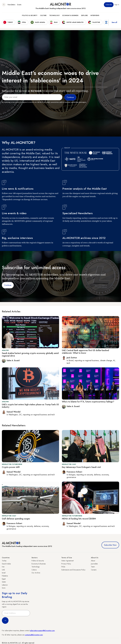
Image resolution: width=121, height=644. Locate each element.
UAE (3, 570)
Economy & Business (70, 15)
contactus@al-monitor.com (34, 635)
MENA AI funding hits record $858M (79, 519)
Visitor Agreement (67, 561)
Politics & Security (30, 15)
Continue (8, 285)
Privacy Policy (66, 564)
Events (19, 5)
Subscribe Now (110, 545)
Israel (4, 573)
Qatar (4, 582)
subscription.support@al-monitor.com (42, 631)
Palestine (5, 576)
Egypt (4, 579)
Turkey (4, 561)
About (93, 561)
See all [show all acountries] (114, 22)
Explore (84, 15)
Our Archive (36, 573)
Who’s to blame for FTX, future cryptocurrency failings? (88, 402)
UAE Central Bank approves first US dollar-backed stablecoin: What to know (85, 352)
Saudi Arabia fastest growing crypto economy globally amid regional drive (30, 355)
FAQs (63, 567)
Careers (94, 570)
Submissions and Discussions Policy (73, 570)
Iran (3, 567)
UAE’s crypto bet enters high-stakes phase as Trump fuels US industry (30, 406)
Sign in (117, 5)
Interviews (95, 15)
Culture (43, 15)
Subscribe (109, 5)
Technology (54, 15)
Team (93, 567)
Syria (4, 588)
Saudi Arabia (6, 564)
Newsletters (11, 5)
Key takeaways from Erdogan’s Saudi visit (81, 467)
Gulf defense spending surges (16, 519)
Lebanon (5, 585)
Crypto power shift (11, 467)
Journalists (94, 564)
